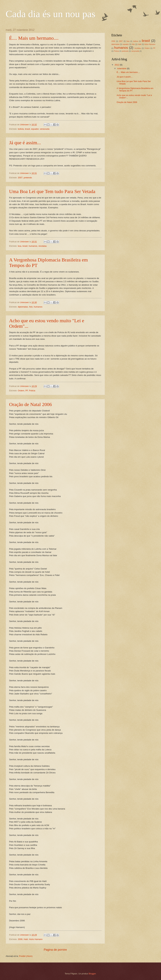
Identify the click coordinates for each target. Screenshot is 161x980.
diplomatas (23, 307)
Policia (32, 391)
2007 (20, 178)
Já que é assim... (25, 143)
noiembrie (122, 68)
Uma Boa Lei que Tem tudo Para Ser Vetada (52, 191)
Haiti (26, 939)
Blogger (92, 974)
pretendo (28, 178)
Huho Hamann (36, 939)
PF (27, 391)
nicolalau (43, 246)
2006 (20, 939)
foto (31, 307)
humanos (33, 246)
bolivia (21, 129)
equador (35, 129)
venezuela (45, 129)
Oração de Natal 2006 (30, 404)
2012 (117, 65)
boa (20, 246)
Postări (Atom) (26, 956)
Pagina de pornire (55, 950)
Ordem (21, 391)
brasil (27, 129)
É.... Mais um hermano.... (34, 38)
